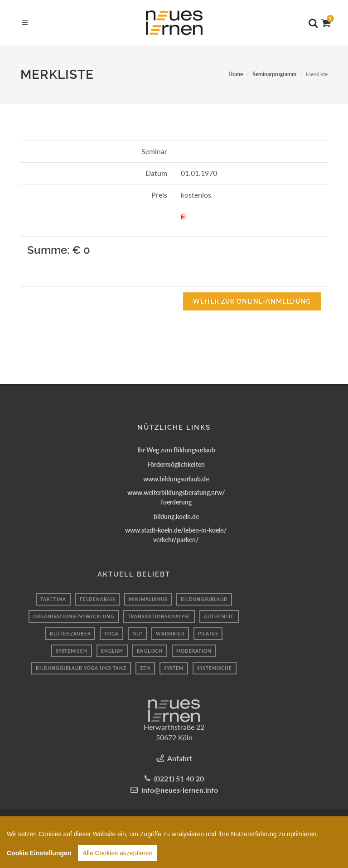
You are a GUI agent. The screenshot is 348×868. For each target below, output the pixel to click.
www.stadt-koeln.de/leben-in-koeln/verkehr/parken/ (176, 535)
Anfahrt (180, 758)
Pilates (208, 634)
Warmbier (170, 634)
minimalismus (148, 599)
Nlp (137, 634)
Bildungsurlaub (204, 599)
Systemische (215, 668)
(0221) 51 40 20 (179, 778)
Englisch (150, 651)
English (112, 651)
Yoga (111, 634)
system (174, 668)
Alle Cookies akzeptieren (117, 857)
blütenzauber (70, 634)
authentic (219, 616)
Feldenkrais (97, 599)
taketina (53, 599)
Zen (145, 668)
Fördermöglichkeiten (176, 464)
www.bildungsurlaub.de (176, 479)
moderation (194, 651)
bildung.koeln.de (176, 516)
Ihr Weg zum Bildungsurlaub (176, 450)
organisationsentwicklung (74, 616)
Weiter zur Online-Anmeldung (252, 301)
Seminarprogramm (274, 74)
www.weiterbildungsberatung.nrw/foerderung (176, 497)
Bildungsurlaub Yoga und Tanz (81, 668)
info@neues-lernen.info (180, 790)
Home (236, 74)
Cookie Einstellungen (39, 857)
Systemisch (72, 651)
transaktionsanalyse (159, 616)
